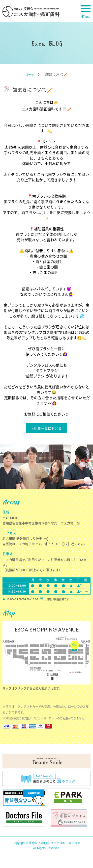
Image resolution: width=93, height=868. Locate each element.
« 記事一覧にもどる (47, 428)
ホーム (30, 74)
